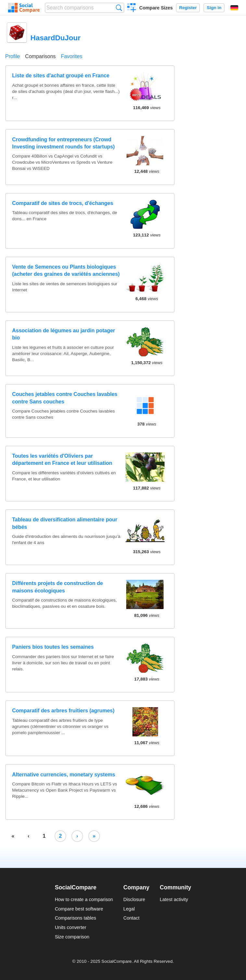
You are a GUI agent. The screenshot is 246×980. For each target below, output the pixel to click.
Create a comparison (132, 8)
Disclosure (134, 899)
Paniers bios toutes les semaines (53, 647)
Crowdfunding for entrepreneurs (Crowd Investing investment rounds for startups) (63, 143)
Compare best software (79, 909)
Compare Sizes (156, 8)
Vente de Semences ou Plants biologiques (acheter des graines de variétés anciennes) (66, 270)
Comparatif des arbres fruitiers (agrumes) (63, 711)
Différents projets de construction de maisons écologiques (57, 587)
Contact (131, 918)
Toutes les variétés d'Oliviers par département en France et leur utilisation (62, 459)
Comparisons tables (75, 918)
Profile (12, 56)
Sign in (214, 8)
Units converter (71, 927)
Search (119, 8)
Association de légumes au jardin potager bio (63, 334)
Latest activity (174, 899)
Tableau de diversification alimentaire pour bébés (65, 523)
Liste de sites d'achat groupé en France (61, 76)
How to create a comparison (84, 899)
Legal (129, 909)
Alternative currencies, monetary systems (63, 775)
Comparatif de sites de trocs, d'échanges (62, 203)
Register (188, 8)
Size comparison (72, 937)
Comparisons (40, 56)
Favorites (72, 56)
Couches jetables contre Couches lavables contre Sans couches (65, 398)
